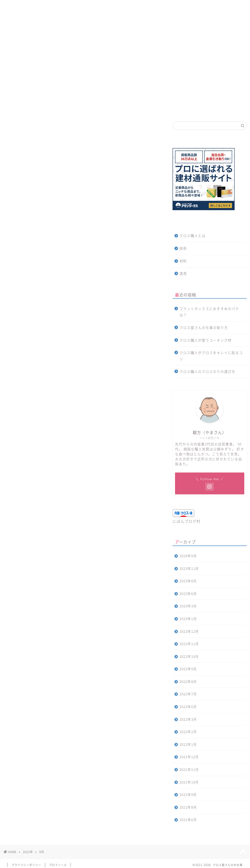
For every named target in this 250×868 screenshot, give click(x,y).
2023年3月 (188, 606)
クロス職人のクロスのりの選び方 (207, 371)
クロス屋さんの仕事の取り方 (204, 327)
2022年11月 (189, 644)
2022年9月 (188, 669)
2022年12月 (189, 631)
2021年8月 (188, 807)
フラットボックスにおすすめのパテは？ (209, 312)
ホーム (16, 7)
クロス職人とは (193, 236)
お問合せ (71, 7)
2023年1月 (188, 619)
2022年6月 (188, 707)
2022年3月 (188, 719)
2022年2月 (188, 732)
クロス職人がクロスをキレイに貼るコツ (211, 356)
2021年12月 (189, 757)
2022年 (28, 852)
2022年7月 (188, 694)
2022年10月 (189, 656)
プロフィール (58, 865)
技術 (183, 248)
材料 (183, 261)
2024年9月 (188, 556)
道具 (183, 273)
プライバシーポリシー (26, 865)
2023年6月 (188, 593)
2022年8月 (188, 681)
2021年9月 (188, 794)
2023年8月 (188, 581)
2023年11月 (189, 568)
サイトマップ (43, 7)
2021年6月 (188, 820)
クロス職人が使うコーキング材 (206, 340)
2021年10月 (189, 782)
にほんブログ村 (186, 521)
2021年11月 (189, 769)
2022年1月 (188, 744)
